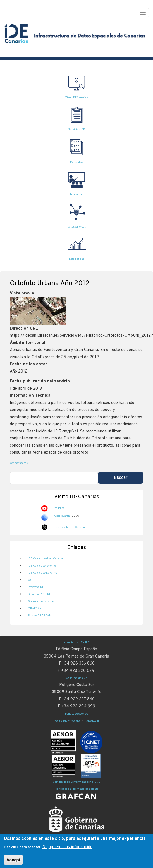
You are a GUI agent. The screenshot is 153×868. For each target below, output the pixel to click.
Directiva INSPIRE (39, 594)
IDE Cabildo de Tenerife (42, 566)
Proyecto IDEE (37, 587)
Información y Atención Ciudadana (77, 836)
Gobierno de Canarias (41, 601)
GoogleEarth (62, 516)
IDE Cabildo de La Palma (43, 573)
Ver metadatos (19, 463)
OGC (31, 580)
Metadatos (76, 162)
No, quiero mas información (67, 850)
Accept (13, 863)
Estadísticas (77, 259)
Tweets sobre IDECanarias (70, 527)
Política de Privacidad (68, 721)
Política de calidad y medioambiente (77, 789)
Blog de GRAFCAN (40, 616)
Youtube (59, 508)
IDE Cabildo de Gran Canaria (45, 559)
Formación (77, 194)
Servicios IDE (76, 130)
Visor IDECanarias (76, 98)
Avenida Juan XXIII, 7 (76, 643)
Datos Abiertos (76, 227)
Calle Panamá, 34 (77, 678)
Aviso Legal (92, 721)
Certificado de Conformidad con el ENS (76, 782)
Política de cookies (76, 714)
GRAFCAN (35, 609)
